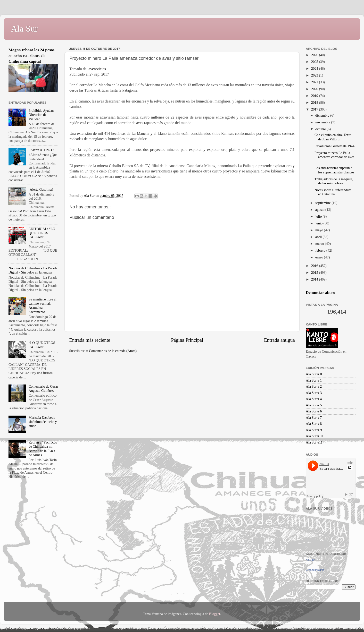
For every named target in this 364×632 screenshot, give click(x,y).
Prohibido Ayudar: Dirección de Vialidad (41, 115)
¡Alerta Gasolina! (41, 189)
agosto (320, 210)
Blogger (215, 614)
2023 (315, 75)
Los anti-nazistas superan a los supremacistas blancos (334, 170)
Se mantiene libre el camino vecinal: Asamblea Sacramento (43, 306)
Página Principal (187, 340)
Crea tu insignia (315, 570)
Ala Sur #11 (314, 442)
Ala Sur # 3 (314, 393)
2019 (315, 96)
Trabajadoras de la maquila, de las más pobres (334, 181)
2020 (315, 89)
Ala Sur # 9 (314, 430)
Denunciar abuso (321, 293)
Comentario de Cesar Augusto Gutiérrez (43, 389)
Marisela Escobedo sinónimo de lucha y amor (43, 422)
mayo (320, 230)
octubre (321, 129)
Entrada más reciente (90, 340)
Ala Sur (24, 29)
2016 (315, 266)
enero (320, 257)
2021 (315, 82)
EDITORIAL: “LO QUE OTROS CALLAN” (42, 233)
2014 (315, 279)
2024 (315, 68)
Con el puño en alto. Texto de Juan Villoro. (333, 137)
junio (319, 223)
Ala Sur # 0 (314, 374)
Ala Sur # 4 (314, 399)
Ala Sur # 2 (314, 386)
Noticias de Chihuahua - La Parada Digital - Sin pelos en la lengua (33, 270)
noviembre (323, 122)
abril (319, 237)
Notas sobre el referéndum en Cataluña (333, 192)
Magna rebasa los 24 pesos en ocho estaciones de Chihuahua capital (32, 56)
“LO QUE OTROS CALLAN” (42, 345)
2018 (315, 102)
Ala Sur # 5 (314, 405)
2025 (315, 62)
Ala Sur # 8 (314, 424)
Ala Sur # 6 (314, 411)
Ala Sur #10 (314, 436)
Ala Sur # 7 (314, 418)
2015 (315, 273)
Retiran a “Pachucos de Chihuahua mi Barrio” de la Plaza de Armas (43, 449)
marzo (320, 244)
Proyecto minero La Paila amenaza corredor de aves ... (334, 157)
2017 (315, 109)
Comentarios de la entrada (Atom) (113, 351)
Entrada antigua (279, 340)
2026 (315, 55)
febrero (321, 250)
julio (319, 216)
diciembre (323, 115)
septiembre (324, 203)
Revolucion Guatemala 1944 (335, 146)
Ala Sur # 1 (314, 380)
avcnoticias (98, 69)
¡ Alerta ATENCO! (42, 150)
